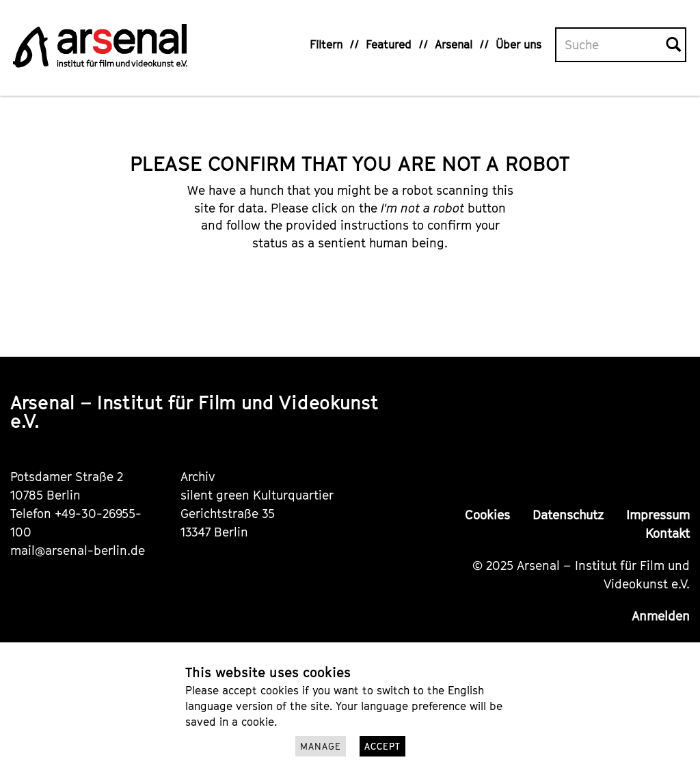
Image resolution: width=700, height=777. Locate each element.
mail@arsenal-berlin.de (78, 550)
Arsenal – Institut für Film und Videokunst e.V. (194, 411)
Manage (321, 746)
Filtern (326, 44)
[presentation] (371, 295)
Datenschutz (568, 515)
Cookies (487, 515)
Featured (389, 44)
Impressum (658, 515)
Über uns (519, 44)
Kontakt (668, 533)
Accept (382, 746)
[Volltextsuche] (611, 45)
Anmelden (661, 616)
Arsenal (454, 44)
